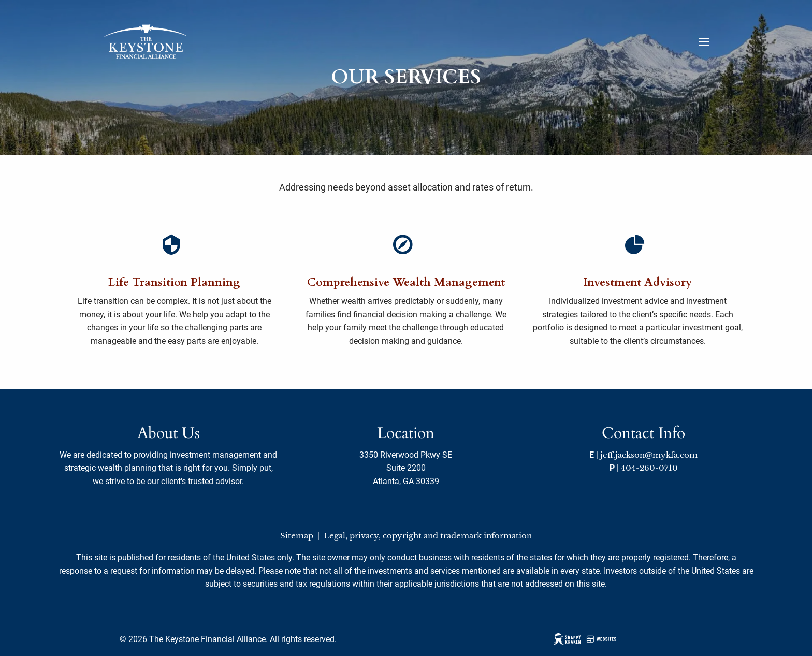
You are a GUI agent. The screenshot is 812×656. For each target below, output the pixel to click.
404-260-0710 (649, 468)
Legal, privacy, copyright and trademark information (428, 536)
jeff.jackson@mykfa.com (649, 455)
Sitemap (297, 536)
